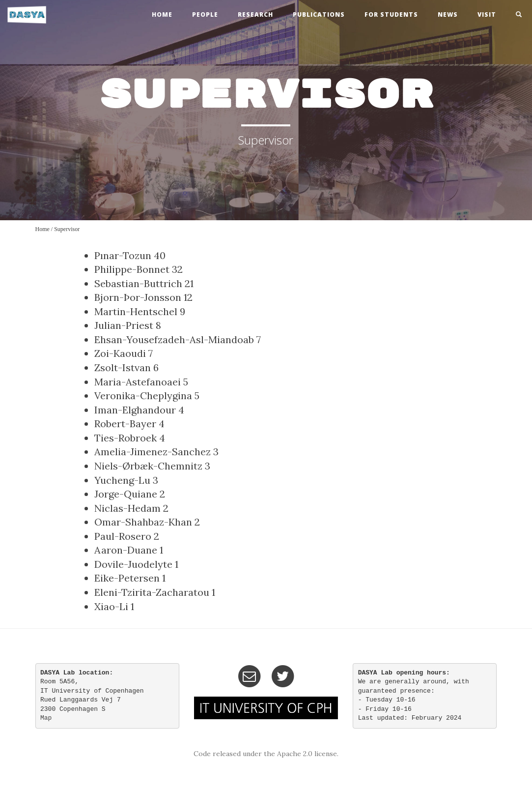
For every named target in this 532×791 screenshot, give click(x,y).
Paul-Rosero (123, 536)
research (255, 15)
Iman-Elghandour (135, 410)
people (205, 15)
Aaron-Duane (126, 550)
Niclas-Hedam (127, 508)
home (162, 15)
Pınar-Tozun (123, 255)
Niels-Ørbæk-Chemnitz (148, 466)
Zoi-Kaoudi (120, 353)
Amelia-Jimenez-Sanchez (153, 452)
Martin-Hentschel (136, 311)
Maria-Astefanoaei (138, 382)
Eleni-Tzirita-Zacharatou (152, 592)
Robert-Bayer (125, 424)
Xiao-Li (111, 606)
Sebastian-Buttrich (138, 283)
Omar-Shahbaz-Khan (143, 522)
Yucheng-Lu (122, 480)
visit (487, 15)
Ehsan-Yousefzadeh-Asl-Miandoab (174, 339)
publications (319, 15)
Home (42, 229)
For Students (391, 15)
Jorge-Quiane (126, 494)
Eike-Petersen (127, 578)
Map (46, 718)
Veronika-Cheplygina (143, 395)
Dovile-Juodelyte (133, 564)
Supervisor (67, 229)
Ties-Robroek (126, 438)
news (448, 15)
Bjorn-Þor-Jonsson (138, 297)
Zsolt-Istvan (123, 367)
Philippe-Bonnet (132, 269)
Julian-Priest (124, 325)
